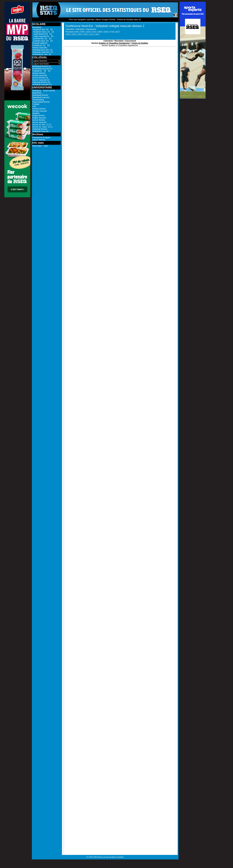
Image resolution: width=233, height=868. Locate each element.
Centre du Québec (140, 43)
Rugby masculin (39, 118)
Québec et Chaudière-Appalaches (114, 43)
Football (36, 104)
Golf (34, 106)
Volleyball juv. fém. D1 (42, 54)
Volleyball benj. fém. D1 (42, 50)
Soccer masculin (39, 122)
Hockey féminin (39, 73)
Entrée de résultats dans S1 (129, 20)
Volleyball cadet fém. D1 (43, 52)
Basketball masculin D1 (42, 69)
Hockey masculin (40, 48)
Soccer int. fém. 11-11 (42, 125)
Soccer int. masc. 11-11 (43, 127)
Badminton (37, 93)
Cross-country (49, 91)
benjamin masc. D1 (41, 32)
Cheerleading (38, 100)
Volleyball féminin (40, 129)
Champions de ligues (41, 138)
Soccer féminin (39, 120)
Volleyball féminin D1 (41, 82)
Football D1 (37, 71)
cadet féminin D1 (40, 34)
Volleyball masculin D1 (42, 85)
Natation (36, 113)
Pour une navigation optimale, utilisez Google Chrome (92, 20)
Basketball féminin (40, 95)
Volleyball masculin (41, 131)
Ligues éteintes (39, 140)
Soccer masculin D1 (41, 80)
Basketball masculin (41, 97)
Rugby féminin (39, 116)
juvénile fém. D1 (40, 39)
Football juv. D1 (39, 45)
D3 (49, 71)
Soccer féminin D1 (40, 78)
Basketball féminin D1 (42, 66)
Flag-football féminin (41, 102)
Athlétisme (37, 91)
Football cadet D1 (40, 43)
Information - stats (40, 146)
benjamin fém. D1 (41, 30)
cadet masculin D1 (41, 36)
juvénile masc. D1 (41, 41)
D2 (51, 30)
